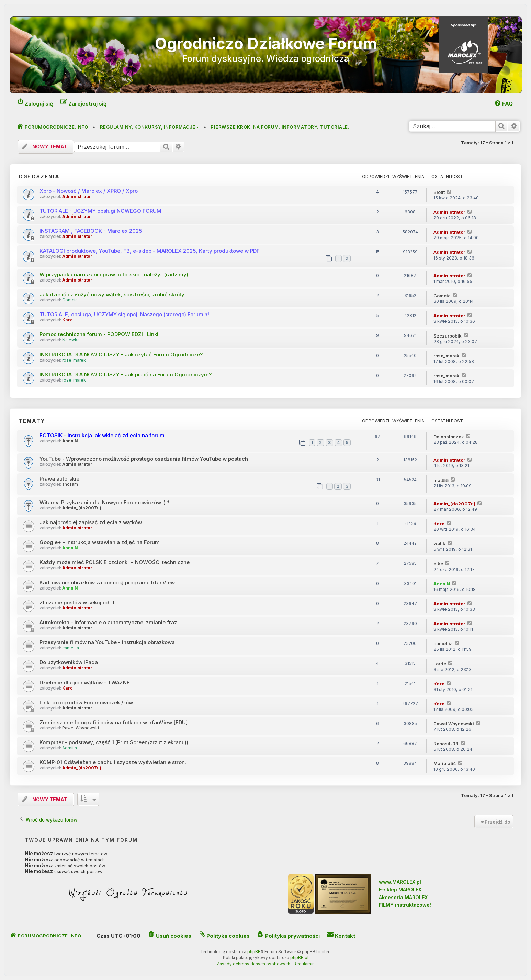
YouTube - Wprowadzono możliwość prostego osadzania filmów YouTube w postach (144, 459)
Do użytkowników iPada (69, 662)
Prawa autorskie (59, 479)
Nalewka (71, 340)
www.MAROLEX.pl (400, 882)
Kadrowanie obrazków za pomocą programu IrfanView (107, 582)
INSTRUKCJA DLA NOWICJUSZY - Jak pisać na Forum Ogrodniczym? (126, 375)
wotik (439, 543)
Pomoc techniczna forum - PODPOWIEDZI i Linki (99, 334)
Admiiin (70, 748)
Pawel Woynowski (81, 728)
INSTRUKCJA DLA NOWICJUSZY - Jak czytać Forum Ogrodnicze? (121, 355)
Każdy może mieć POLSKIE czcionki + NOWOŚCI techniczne (115, 562)
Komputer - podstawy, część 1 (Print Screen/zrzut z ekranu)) (114, 742)
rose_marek (74, 360)
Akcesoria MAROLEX (403, 897)
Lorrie (440, 664)
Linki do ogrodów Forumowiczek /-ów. (87, 702)
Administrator (77, 197)
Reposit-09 (446, 744)
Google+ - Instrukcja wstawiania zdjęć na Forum (100, 542)
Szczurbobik (448, 336)
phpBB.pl (299, 958)
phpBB (254, 952)
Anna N (70, 441)
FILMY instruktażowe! (405, 905)
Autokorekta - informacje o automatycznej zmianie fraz (108, 622)
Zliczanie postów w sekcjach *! (78, 602)
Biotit (439, 192)
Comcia (70, 300)
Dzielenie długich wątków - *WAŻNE (85, 682)
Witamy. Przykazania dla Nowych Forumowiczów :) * (105, 502)
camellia (71, 648)
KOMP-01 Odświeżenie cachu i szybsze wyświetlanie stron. (113, 762)
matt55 (441, 480)
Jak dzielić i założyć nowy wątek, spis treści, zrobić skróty (112, 294)
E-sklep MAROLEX (400, 889)
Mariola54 (445, 763)
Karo (67, 320)
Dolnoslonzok (449, 437)
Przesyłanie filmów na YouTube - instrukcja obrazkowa (107, 642)
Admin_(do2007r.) (82, 508)
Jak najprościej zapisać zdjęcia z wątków (91, 522)
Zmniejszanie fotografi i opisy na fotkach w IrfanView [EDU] (114, 722)
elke (438, 564)
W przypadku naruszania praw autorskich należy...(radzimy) (114, 274)
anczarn (70, 484)
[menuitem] (503, 104)
